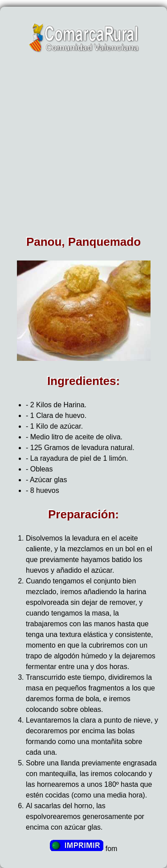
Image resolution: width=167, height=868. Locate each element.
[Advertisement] (83, 147)
